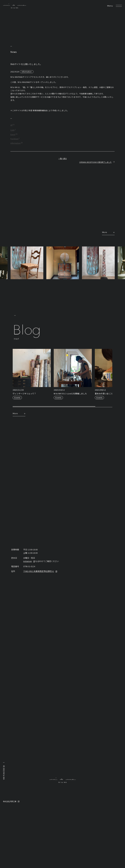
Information (27, 72)
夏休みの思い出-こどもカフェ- (108, 393)
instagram (28, 561)
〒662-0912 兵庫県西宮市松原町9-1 (39, 571)
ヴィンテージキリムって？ (24, 393)
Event (13, 135)
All (11, 125)
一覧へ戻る (63, 159)
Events (17, 398)
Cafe (12, 130)
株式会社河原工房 (10, 801)
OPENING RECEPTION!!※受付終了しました (95, 162)
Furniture (14, 139)
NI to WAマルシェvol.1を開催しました (70, 393)
